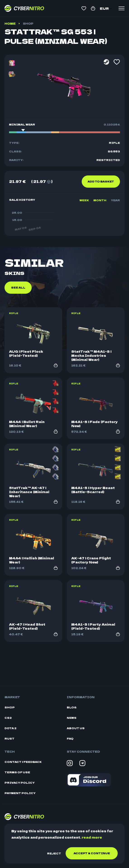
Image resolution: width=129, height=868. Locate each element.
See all (18, 320)
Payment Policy (20, 793)
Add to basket (101, 181)
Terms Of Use (17, 772)
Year (115, 200)
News (72, 718)
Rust (10, 739)
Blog (72, 707)
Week (84, 200)
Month (100, 200)
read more (92, 837)
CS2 (8, 718)
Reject (54, 853)
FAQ (70, 739)
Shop (28, 23)
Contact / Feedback (23, 762)
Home (10, 23)
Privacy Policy (20, 783)
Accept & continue (92, 853)
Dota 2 (11, 728)
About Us (76, 728)
